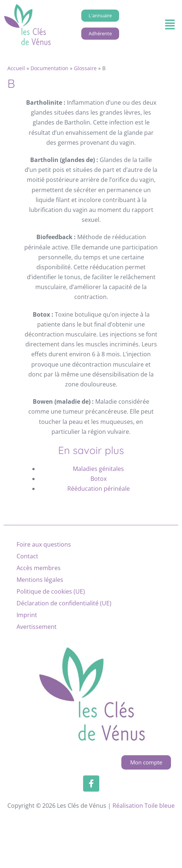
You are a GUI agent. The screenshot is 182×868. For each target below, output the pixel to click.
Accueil (16, 68)
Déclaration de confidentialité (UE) (64, 603)
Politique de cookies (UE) (51, 591)
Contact (27, 556)
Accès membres (39, 568)
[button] (170, 24)
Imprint (27, 615)
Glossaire (85, 68)
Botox (99, 479)
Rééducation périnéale (99, 489)
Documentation (49, 68)
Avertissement (37, 627)
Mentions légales (40, 580)
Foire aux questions (44, 544)
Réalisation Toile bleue (144, 806)
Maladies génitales (98, 469)
